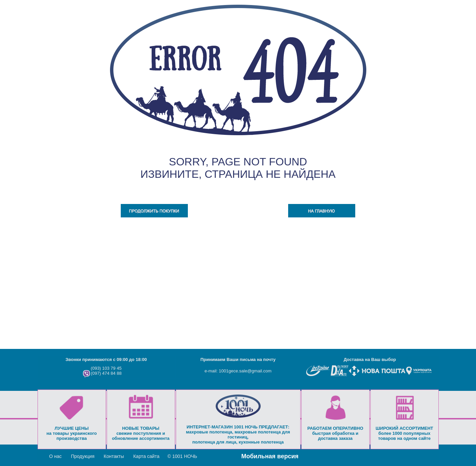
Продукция (83, 456)
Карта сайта (146, 456)
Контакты (114, 456)
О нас (56, 456)
